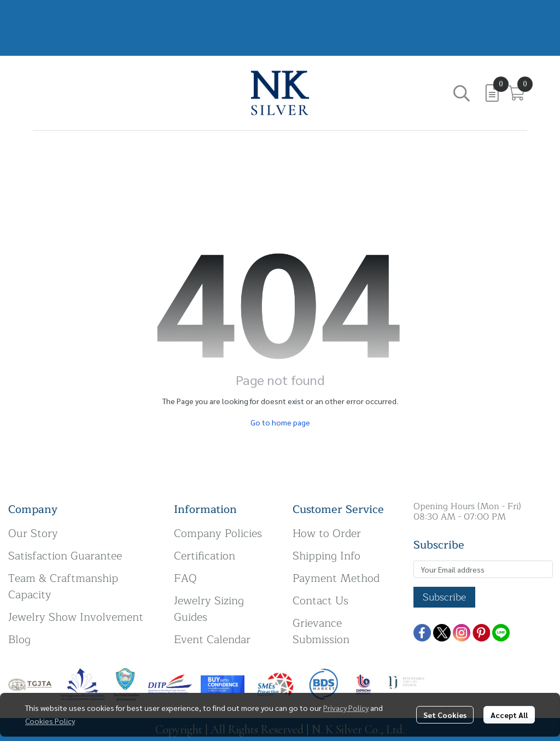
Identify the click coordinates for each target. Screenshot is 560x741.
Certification (205, 556)
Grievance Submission (321, 631)
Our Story (33, 533)
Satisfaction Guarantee (65, 556)
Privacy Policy (346, 708)
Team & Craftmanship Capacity (63, 587)
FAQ (185, 578)
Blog (19, 640)
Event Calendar (212, 640)
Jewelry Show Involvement (76, 617)
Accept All (509, 715)
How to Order (327, 533)
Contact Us (320, 601)
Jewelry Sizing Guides (209, 609)
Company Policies (218, 533)
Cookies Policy (50, 721)
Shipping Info (326, 556)
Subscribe (444, 597)
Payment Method (336, 578)
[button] (462, 93)
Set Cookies (445, 715)
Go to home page (280, 422)
